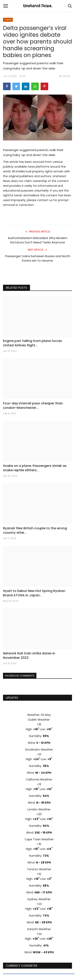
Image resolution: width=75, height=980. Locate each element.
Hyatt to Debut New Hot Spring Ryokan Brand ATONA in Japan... (34, 593)
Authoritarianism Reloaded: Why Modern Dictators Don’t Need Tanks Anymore (38, 240)
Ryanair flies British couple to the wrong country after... (35, 531)
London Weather (39, 809)
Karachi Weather (39, 929)
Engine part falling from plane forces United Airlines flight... (32, 343)
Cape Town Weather (39, 839)
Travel (8, 20)
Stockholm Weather (39, 750)
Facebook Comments (20, 676)
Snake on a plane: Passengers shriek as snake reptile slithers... (35, 468)
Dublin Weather (39, 720)
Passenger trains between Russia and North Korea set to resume (38, 258)
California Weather (39, 779)
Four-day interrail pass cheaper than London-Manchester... (33, 406)
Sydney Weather (39, 899)
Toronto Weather (39, 869)
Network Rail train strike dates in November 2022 (29, 656)
